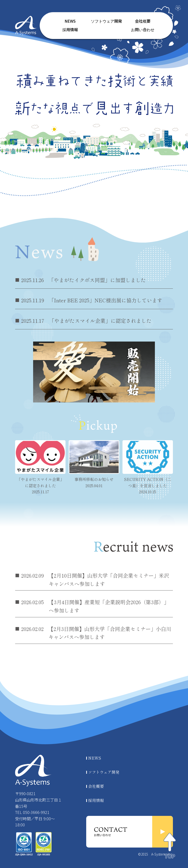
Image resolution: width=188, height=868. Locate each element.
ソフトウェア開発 (106, 21)
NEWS (70, 21)
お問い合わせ (143, 30)
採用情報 (70, 30)
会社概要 (143, 21)
